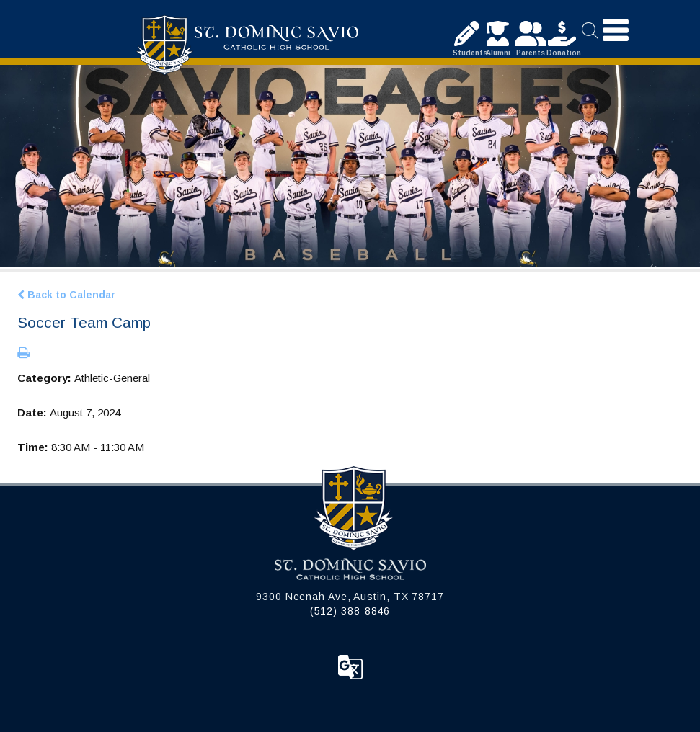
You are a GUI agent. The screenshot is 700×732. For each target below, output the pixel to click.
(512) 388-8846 (350, 611)
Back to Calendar (66, 295)
